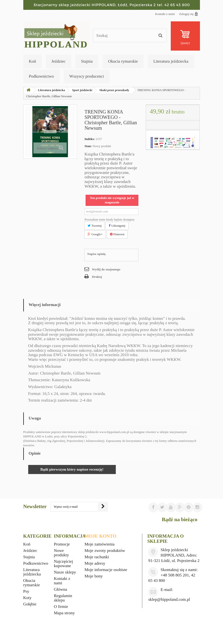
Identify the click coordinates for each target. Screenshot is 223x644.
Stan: (88, 146)
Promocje (62, 544)
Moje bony (94, 576)
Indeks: (90, 139)
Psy (26, 591)
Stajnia (87, 61)
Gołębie (30, 604)
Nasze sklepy (65, 572)
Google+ (95, 234)
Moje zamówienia (100, 544)
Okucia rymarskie (123, 61)
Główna (61, 589)
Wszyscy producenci (87, 76)
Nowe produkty (61, 553)
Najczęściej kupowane (64, 564)
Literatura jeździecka (171, 61)
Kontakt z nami (165, 14)
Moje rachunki (97, 557)
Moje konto (101, 536)
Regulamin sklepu (63, 598)
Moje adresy (95, 563)
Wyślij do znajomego (106, 269)
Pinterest (117, 234)
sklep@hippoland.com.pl (169, 599)
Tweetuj (95, 226)
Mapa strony (64, 613)
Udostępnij (117, 226)
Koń (33, 61)
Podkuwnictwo (41, 76)
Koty (27, 598)
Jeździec (59, 61)
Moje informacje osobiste (106, 570)
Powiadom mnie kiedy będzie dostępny (109, 219)
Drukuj (97, 277)
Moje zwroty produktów (105, 551)
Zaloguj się (188, 14)
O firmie (61, 607)
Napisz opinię (96, 254)
